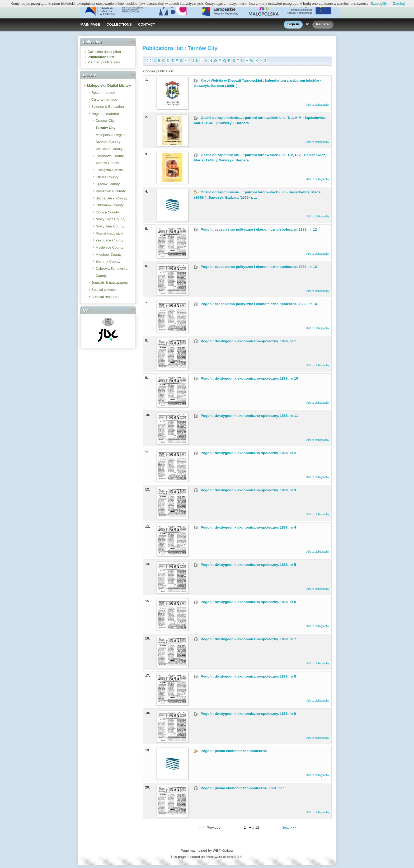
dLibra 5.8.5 (233, 857)
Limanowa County (110, 156)
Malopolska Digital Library (109, 85)
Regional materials (106, 114)
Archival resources (106, 297)
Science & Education (108, 107)
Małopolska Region (110, 135)
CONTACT (147, 24)
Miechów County (109, 255)
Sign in (293, 24)
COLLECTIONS (119, 24)
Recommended (103, 93)
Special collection (105, 290)
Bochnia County (108, 261)
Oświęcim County (109, 170)
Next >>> (289, 827)
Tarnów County (107, 163)
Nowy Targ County (110, 226)
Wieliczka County (109, 149)
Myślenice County (109, 247)
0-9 (149, 61)
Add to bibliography (318, 105)
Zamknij (399, 4)
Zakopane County (109, 240)
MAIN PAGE (90, 24)
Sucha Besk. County (112, 198)
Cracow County (108, 184)
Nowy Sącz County (110, 219)
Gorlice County (107, 212)
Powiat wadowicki (109, 233)
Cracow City (105, 121)
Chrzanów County (110, 205)
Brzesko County (108, 142)
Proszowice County (111, 191)
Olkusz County (107, 177)
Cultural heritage (104, 99)
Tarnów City (105, 128)
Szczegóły (379, 4)
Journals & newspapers (110, 283)
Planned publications (104, 62)
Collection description (104, 52)
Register (323, 24)
